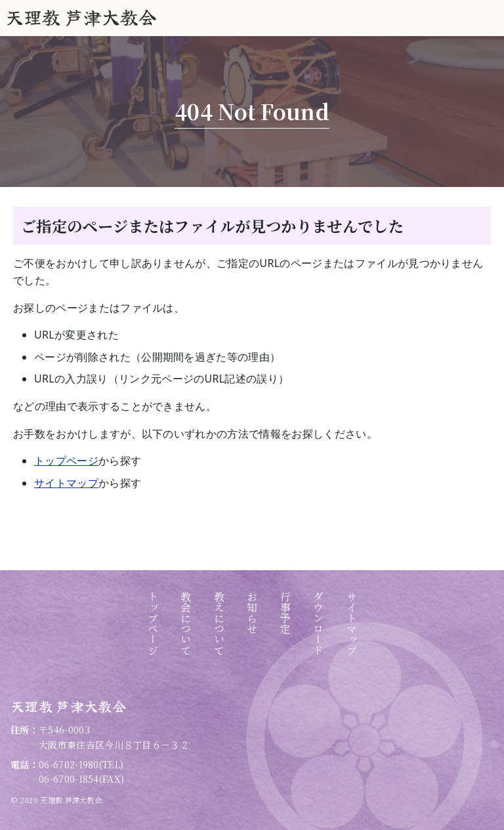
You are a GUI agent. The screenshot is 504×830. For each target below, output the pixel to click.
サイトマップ (66, 483)
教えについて (219, 623)
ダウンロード (319, 623)
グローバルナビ (488, 20)
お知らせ (252, 612)
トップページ (66, 461)
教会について (186, 623)
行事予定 (285, 612)
